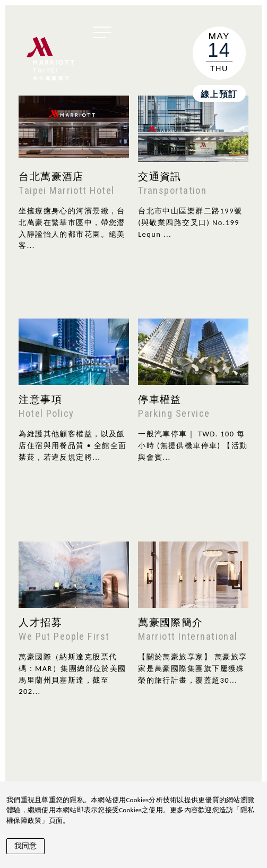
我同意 (25, 846)
